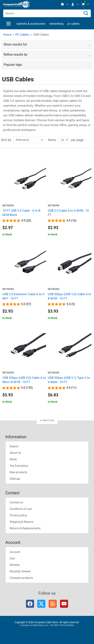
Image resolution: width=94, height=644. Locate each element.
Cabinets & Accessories (31, 24)
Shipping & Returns (22, 522)
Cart (12, 558)
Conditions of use (21, 509)
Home (7, 35)
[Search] (86, 13)
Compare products (21, 578)
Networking (56, 24)
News (13, 459)
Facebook (30, 604)
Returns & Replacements (25, 528)
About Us (15, 453)
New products (19, 472)
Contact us (17, 502)
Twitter (41, 604)
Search (14, 446)
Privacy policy (18, 515)
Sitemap (15, 479)
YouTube (64, 604)
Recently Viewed (20, 571)
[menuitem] (65, 4)
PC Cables (74, 24)
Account (15, 552)
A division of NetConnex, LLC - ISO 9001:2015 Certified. (47, 625)
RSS (53, 604)
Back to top (49, 420)
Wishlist (15, 565)
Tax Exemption (19, 466)
